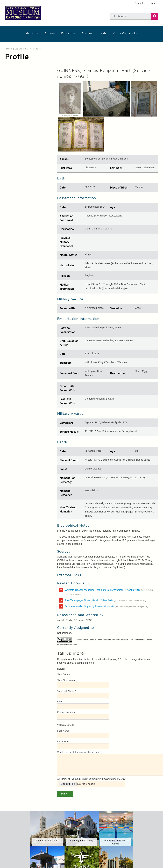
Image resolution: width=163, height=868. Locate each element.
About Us (32, 33)
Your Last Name (67, 691)
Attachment (63, 779)
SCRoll (28, 49)
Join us (154, 3)
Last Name (63, 742)
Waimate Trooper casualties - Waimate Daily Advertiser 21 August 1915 (109, 592)
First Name (63, 731)
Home (9, 49)
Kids (104, 33)
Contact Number (66, 712)
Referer (61, 669)
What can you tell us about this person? (80, 752)
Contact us (140, 3)
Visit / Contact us (125, 33)
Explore (50, 33)
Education (68, 33)
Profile (38, 49)
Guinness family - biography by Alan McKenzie (106, 606)
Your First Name (67, 681)
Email (61, 702)
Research (88, 33)
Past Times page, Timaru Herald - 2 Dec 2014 (105, 600)
